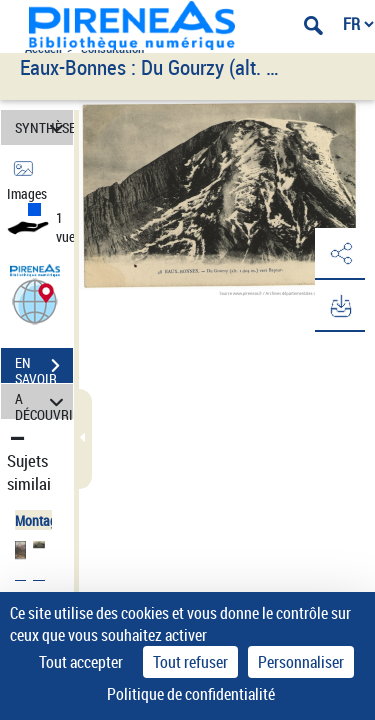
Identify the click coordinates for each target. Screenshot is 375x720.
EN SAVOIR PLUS (44, 368)
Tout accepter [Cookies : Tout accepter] (81, 662)
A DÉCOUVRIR (44, 401)
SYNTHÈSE (44, 127)
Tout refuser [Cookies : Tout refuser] (190, 662)
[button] (35, 300)
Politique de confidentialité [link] (191, 694)
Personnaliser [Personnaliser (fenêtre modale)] (301, 662)
